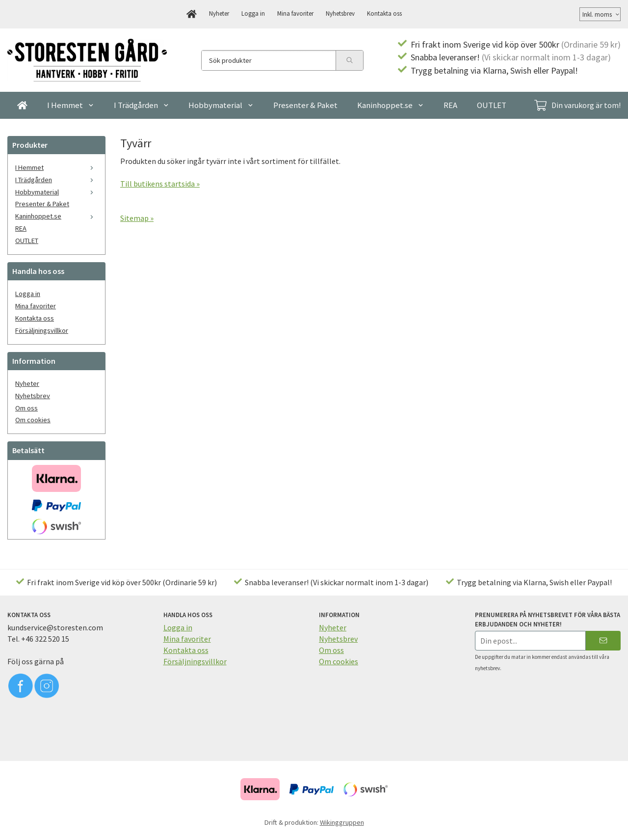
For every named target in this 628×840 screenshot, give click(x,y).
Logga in (253, 13)
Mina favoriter (295, 13)
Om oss (26, 408)
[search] (349, 60)
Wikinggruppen (342, 822)
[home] (192, 14)
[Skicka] (603, 640)
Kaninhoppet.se (391, 105)
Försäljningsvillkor (42, 330)
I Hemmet (71, 105)
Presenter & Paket (305, 105)
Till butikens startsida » (160, 184)
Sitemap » (137, 218)
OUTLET (492, 105)
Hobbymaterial (221, 105)
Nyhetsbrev (340, 13)
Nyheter (219, 13)
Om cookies (33, 420)
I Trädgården (142, 105)
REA (450, 105)
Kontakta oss (384, 13)
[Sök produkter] (269, 60)
